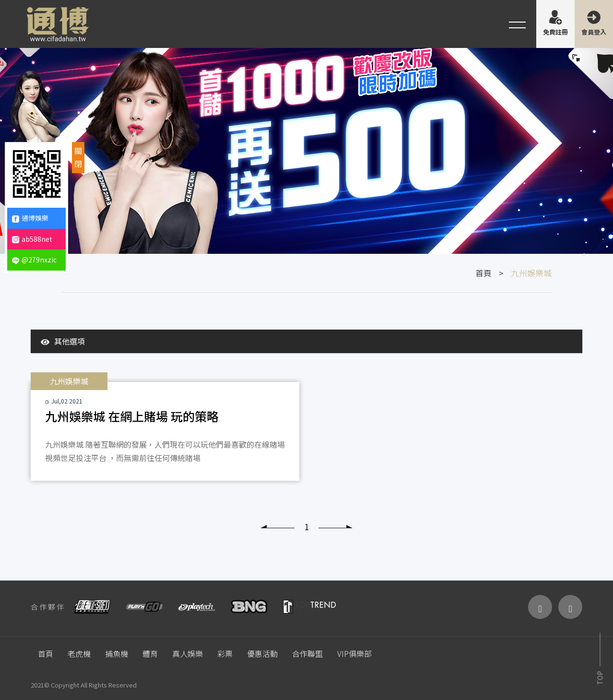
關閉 (78, 157)
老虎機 (79, 653)
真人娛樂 (188, 653)
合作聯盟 (307, 653)
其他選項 (63, 341)
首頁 (483, 273)
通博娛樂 (30, 218)
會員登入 (594, 32)
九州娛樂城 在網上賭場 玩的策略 (132, 416)
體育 (150, 653)
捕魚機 (117, 653)
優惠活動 (262, 653)
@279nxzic (34, 260)
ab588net (32, 239)
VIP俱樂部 (354, 653)
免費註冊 (555, 32)
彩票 (225, 653)
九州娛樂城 (69, 381)
